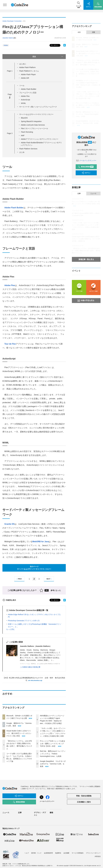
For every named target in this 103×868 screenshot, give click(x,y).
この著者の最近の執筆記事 (30, 667)
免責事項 (58, 853)
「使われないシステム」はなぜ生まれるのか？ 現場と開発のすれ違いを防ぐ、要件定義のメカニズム (88, 63)
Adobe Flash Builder (29, 89)
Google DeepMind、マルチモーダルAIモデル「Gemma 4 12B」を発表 (53, 764)
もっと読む (10, 629)
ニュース (93, 194)
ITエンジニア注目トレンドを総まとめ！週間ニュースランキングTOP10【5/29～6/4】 (53, 744)
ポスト (54, 45)
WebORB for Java (41, 542)
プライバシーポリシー (93, 853)
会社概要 (66, 853)
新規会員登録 (86, 167)
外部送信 (98, 856)
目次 (48, 57)
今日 (79, 32)
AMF (23, 136)
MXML (23, 103)
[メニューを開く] (5, 5)
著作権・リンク (36, 853)
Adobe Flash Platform (27, 67)
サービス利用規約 (78, 853)
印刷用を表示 (9, 600)
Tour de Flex (10, 344)
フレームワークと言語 (28, 93)
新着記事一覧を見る (86, 259)
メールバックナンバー (86, 161)
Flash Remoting (27, 132)
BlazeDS (24, 118)
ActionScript (25, 100)
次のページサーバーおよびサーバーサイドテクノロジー (34, 568)
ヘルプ (27, 853)
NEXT (49, 579)
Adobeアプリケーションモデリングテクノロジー (40, 139)
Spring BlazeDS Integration (31, 121)
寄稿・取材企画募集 (84, 796)
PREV (19, 579)
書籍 (51, 813)
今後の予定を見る (86, 301)
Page (10, 71)
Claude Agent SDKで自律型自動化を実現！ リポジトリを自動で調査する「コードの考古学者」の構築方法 (86, 239)
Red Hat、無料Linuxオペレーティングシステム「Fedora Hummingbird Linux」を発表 (53, 754)
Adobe (6, 45)
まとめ (22, 152)
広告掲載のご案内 (84, 802)
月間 (93, 32)
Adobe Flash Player (28, 74)
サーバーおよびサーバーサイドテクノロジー (36, 114)
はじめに (23, 64)
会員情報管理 (48, 853)
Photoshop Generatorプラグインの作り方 (24, 621)
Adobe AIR (25, 78)
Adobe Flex (25, 96)
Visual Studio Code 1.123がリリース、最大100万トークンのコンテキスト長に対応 (19, 733)
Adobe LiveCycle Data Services (33, 125)
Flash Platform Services (28, 149)
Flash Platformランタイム (29, 71)
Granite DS (9, 524)
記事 (79, 194)
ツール (22, 86)
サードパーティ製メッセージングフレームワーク (38, 107)
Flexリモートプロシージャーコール (35, 128)
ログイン (86, 173)
